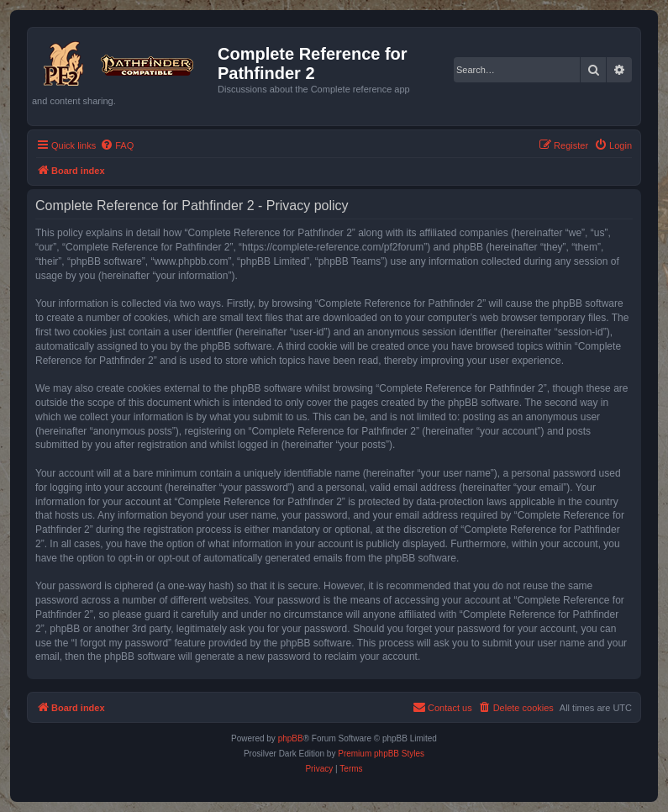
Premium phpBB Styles (381, 754)
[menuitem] (117, 145)
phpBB (291, 738)
